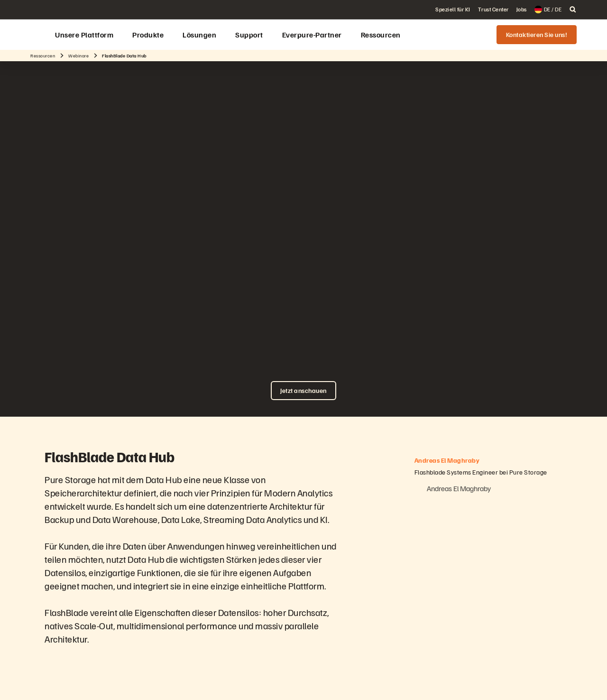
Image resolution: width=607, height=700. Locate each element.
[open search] (573, 9)
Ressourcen (43, 56)
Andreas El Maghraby (458, 488)
